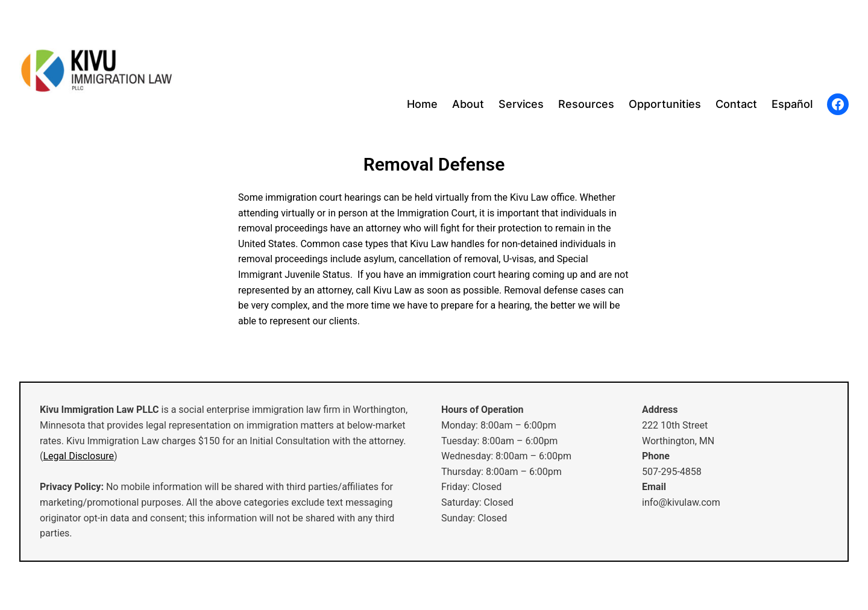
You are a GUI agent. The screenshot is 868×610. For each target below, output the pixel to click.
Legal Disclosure (78, 456)
